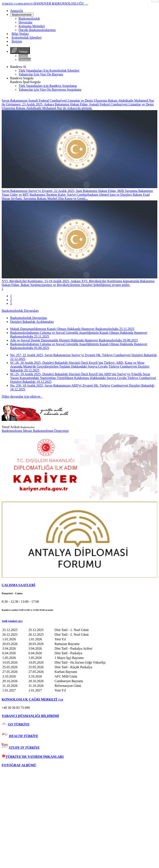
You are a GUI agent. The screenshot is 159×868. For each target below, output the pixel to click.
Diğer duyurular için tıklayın (22, 396)
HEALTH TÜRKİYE (24, 736)
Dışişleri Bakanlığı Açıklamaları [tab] (32, 322)
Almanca (25, 60)
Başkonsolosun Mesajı (17, 431)
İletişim (17, 41)
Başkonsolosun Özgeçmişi (51, 431)
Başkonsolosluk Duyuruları (20, 311)
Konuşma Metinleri (32, 26)
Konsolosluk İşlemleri (27, 38)
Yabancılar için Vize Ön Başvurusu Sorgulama (50, 90)
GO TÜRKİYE (19, 724)
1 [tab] (11, 296)
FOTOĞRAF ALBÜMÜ (19, 765)
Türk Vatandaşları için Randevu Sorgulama (48, 86)
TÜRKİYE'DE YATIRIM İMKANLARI (33, 757)
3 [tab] (11, 303)
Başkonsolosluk (22, 15)
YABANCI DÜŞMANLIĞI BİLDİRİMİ (30, 716)
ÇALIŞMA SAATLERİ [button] (18, 585)
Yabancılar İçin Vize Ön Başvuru (41, 74)
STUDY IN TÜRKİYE (24, 748)
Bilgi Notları (20, 34)
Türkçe (20, 51)
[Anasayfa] (16, 11)
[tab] (79, 585)
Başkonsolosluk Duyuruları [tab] (29, 318)
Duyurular (26, 22)
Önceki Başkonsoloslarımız (37, 30)
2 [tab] (11, 300)
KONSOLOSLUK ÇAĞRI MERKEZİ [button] (32, 699)
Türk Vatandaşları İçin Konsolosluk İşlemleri (49, 71)
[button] (79, 621)
